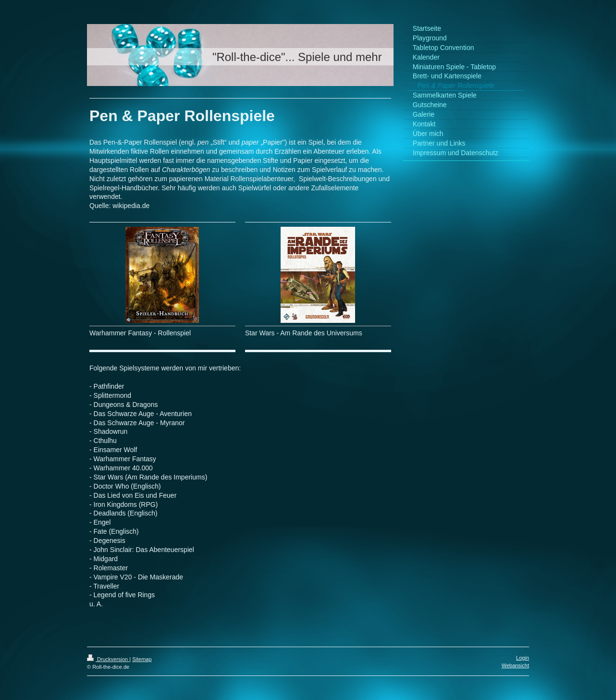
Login (523, 658)
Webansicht (515, 665)
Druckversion (108, 659)
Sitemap (142, 659)
